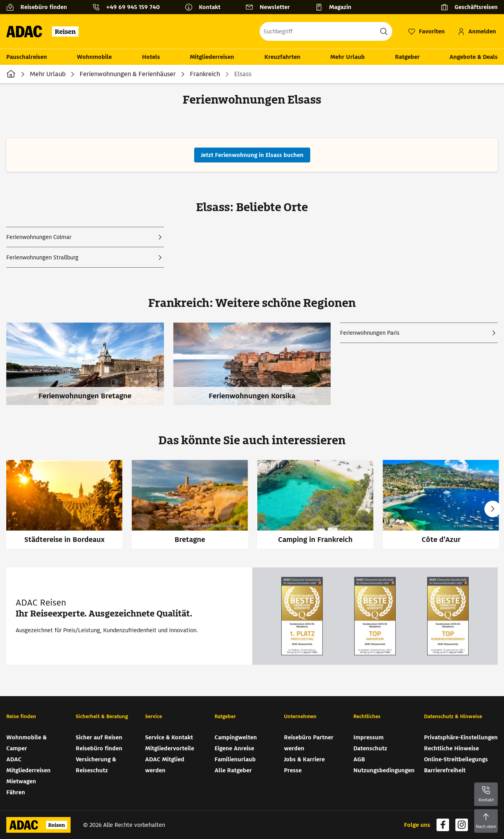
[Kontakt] (206, 7)
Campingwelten (236, 737)
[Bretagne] (190, 504)
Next (493, 509)
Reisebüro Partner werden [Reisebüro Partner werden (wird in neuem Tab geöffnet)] (309, 743)
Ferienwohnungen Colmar (39, 237)
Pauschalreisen (27, 57)
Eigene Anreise (234, 748)
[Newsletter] (271, 7)
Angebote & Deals (474, 57)
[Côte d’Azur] (441, 504)
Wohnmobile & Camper (26, 743)
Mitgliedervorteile (170, 748)
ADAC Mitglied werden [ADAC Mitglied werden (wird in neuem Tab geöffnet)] (165, 765)
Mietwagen (21, 781)
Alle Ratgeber (233, 770)
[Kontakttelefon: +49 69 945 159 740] (129, 7)
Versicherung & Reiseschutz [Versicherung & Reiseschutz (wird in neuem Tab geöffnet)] (96, 765)
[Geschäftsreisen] (469, 7)
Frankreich (205, 74)
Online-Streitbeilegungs (456, 759)
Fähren (16, 792)
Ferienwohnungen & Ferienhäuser (128, 74)
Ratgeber (407, 57)
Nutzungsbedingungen (384, 770)
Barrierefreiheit (445, 770)
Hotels (151, 57)
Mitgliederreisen (212, 57)
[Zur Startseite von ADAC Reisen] (45, 31)
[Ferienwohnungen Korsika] (257, 368)
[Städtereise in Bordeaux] (64, 504)
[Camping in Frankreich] (315, 504)
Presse (293, 770)
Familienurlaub (235, 759)
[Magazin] (336, 7)
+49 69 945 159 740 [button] (133, 7)
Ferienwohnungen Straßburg (42, 257)
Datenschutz (370, 748)
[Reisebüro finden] (40, 7)
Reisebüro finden (99, 748)
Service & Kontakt (169, 737)
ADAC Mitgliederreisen (28, 765)
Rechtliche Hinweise (451, 748)
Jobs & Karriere (304, 759)
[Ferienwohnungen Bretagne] (90, 368)
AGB (359, 759)
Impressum (368, 737)
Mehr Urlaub (348, 57)
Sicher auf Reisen (99, 737)
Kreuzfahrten (282, 57)
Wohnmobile (94, 57)
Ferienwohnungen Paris (370, 333)
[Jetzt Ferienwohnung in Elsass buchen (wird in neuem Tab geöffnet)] (252, 155)
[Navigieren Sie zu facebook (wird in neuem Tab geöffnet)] (443, 825)
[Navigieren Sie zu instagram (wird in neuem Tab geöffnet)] (462, 825)
